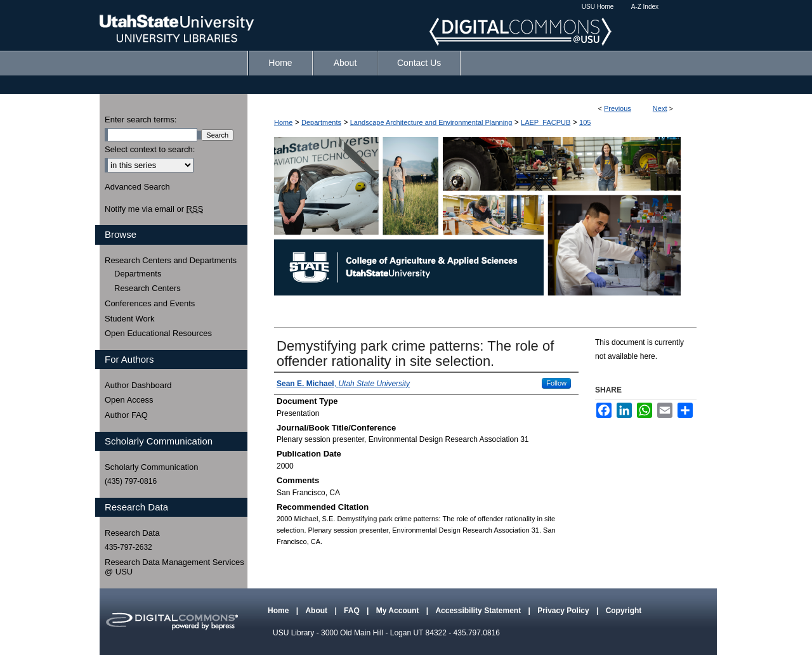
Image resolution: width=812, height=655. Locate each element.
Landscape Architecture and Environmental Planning (431, 122)
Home (283, 122)
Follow (556, 383)
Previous (618, 108)
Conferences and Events (150, 303)
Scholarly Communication (151, 467)
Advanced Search (137, 187)
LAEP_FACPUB (546, 122)
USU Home (598, 7)
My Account (399, 611)
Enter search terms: (141, 120)
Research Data (132, 533)
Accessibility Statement (479, 611)
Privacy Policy (564, 611)
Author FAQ (126, 415)
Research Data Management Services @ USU (174, 567)
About (317, 611)
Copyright (624, 611)
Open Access (129, 400)
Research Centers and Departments (171, 260)
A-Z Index (645, 7)
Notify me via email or (154, 209)
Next (660, 108)
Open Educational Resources (158, 333)
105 (585, 122)
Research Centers (147, 288)
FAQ (353, 611)
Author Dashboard (138, 385)
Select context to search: (150, 149)
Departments (321, 122)
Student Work (130, 319)
